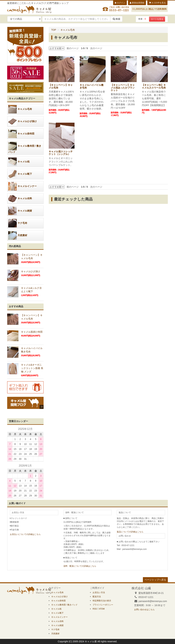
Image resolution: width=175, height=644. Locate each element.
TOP (54, 30)
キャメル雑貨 (20, 211)
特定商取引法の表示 (102, 601)
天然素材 (18, 235)
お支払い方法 (99, 592)
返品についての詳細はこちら (130, 532)
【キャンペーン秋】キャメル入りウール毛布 (154, 86)
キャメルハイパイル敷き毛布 (92, 86)
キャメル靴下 (20, 174)
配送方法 (97, 597)
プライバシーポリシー (103, 605)
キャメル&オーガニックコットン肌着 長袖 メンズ (32, 368)
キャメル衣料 (20, 199)
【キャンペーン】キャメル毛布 (61, 86)
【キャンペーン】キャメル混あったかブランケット (123, 88)
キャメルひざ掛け (22, 121)
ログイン (120, 3)
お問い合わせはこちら (144, 610)
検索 (116, 19)
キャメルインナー (22, 186)
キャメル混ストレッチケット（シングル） (61, 153)
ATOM (102, 609)
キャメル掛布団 (21, 134)
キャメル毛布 (68, 30)
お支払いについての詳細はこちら (25, 534)
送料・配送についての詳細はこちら (80, 566)
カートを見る (157, 19)
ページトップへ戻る (155, 580)
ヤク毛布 (18, 223)
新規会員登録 (137, 3)
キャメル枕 (19, 162)
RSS (95, 609)
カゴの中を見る (157, 3)
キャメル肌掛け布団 (32, 332)
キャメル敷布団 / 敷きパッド (25, 148)
